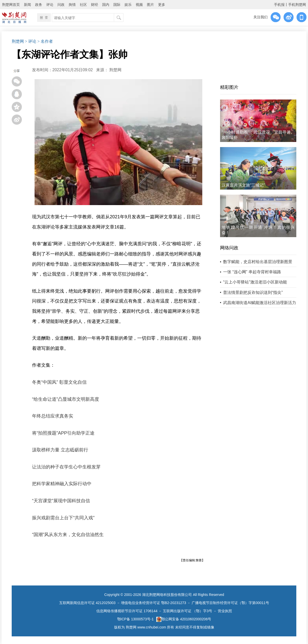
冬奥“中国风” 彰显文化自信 (59, 382)
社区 (83, 5)
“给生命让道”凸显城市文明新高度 (66, 399)
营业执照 (225, 611)
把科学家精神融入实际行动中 (62, 484)
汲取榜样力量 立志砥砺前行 (60, 450)
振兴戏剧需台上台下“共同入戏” (63, 518)
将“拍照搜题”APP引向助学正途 (63, 433)
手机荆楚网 (297, 5)
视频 (139, 5)
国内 (106, 5)
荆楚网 (18, 41)
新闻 (27, 5)
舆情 (72, 5)
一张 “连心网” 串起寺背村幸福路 (252, 272)
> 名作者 (45, 41)
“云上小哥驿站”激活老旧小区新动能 (255, 282)
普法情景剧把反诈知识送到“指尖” (253, 292)
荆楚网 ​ (116, 70)
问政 (61, 5)
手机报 (279, 5)
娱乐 (128, 5)
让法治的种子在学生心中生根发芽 (66, 467)
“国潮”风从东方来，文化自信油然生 (68, 535)
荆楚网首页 (11, 5)
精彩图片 (229, 87)
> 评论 (31, 41)
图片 (150, 5)
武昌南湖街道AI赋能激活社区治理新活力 (260, 303)
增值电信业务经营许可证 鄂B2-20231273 (153, 603)
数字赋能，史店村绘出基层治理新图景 (258, 262)
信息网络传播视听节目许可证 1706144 (127, 611)
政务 (39, 5)
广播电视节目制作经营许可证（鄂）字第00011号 (230, 603)
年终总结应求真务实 (53, 416)
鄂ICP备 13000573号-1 (135, 619)
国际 (117, 5)
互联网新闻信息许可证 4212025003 (87, 603)
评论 (50, 5)
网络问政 (229, 248)
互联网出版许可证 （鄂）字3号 (188, 611)
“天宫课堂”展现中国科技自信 (61, 501)
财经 (95, 5)
